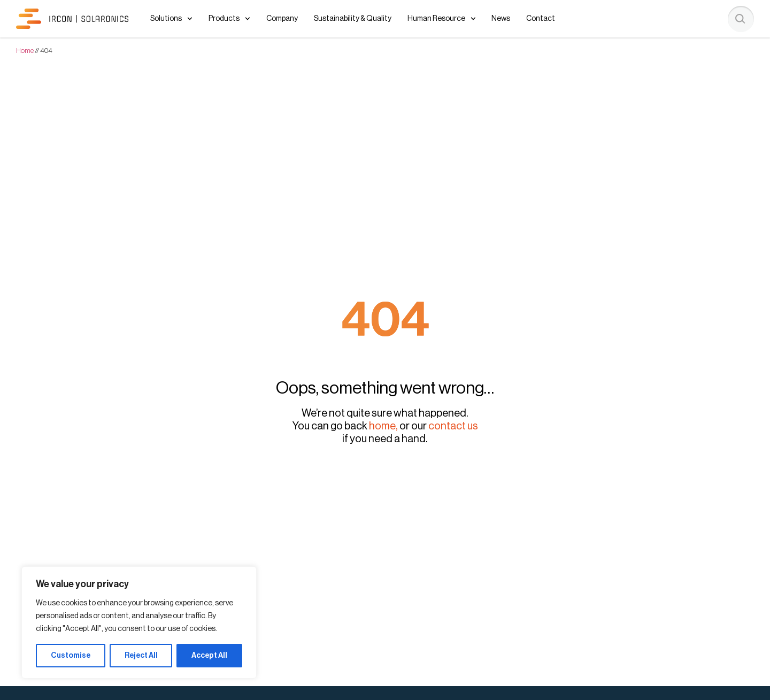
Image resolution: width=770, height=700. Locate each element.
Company (282, 19)
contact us (453, 426)
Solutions (171, 19)
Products (229, 19)
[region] (139, 622)
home (382, 426)
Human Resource (442, 19)
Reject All (141, 656)
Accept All (209, 656)
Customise (71, 656)
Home (25, 51)
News (501, 19)
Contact (541, 19)
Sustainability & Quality (353, 19)
